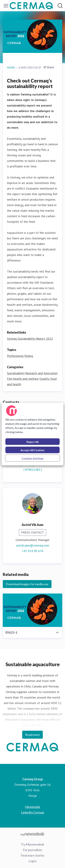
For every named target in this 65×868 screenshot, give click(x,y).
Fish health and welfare (23, 379)
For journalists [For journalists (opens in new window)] (32, 850)
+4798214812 (33, 470)
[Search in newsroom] (60, 6)
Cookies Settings (33, 458)
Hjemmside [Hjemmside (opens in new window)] (33, 807)
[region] (32, 434)
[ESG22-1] (32, 610)
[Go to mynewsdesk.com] (32, 834)
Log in (32, 861)
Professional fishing (20, 356)
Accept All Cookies (32, 450)
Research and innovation (41, 373)
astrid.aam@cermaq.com (33, 545)
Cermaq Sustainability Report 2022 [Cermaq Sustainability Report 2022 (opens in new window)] (30, 339)
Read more (32, 735)
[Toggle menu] (6, 6)
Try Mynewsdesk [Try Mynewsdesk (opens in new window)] (32, 844)
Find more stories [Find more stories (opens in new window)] (33, 855)
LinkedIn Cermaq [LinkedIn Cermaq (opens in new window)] (32, 812)
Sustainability (16, 373)
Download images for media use (27, 584)
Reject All (32, 442)
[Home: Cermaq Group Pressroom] (31, 6)
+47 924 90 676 (33, 551)
